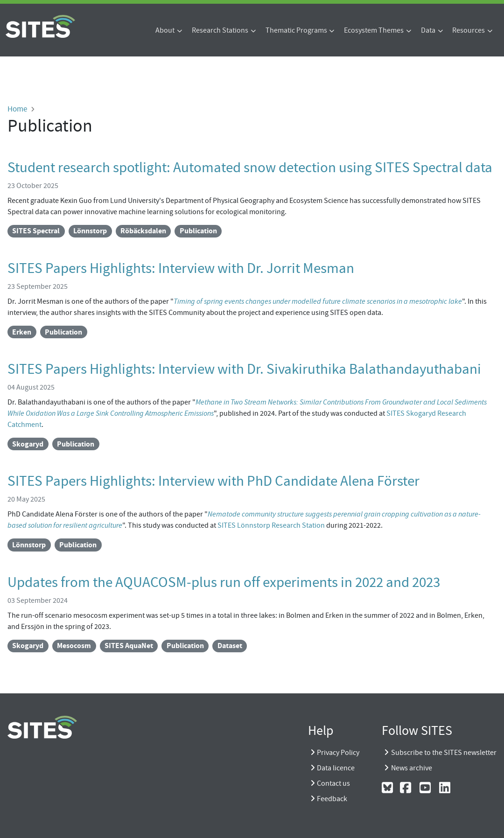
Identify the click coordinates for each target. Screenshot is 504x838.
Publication (198, 231)
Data (428, 30)
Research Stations (220, 30)
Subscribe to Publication (11, 663)
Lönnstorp (90, 231)
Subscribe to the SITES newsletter (444, 753)
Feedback (332, 799)
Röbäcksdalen (143, 231)
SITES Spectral (36, 231)
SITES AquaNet (129, 646)
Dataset (230, 646)
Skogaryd (28, 444)
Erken (22, 332)
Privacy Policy (338, 753)
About (165, 30)
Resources (469, 30)
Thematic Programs (296, 30)
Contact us (333, 783)
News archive (412, 768)
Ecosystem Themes (374, 30)
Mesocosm (74, 646)
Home (17, 109)
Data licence (336, 768)
